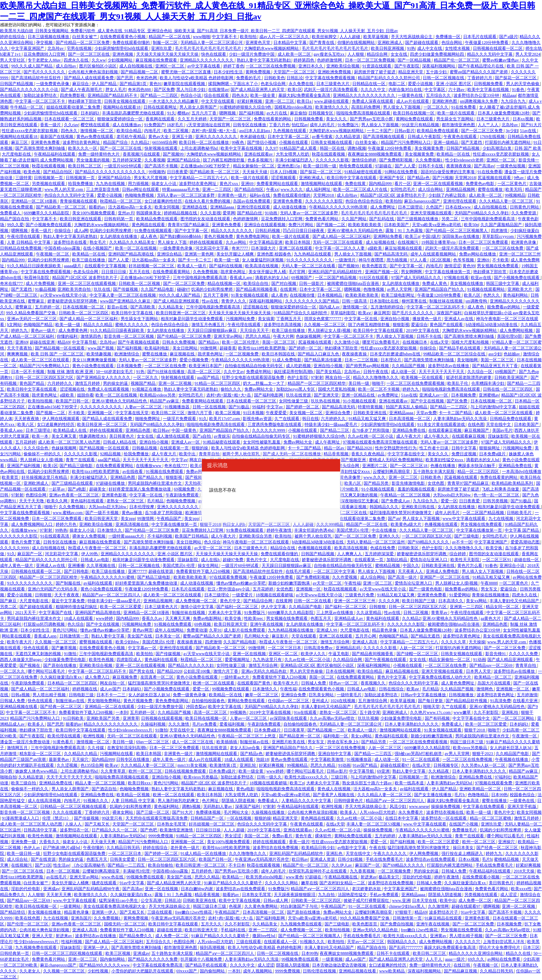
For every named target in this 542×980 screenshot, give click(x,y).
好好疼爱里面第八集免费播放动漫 (140, 489)
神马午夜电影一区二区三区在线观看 (256, 542)
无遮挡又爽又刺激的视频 (355, 495)
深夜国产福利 (450, 313)
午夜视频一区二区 (53, 254)
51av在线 (529, 131)
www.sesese (419, 806)
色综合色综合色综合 (365, 201)
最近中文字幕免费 (69, 601)
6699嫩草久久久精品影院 (47, 213)
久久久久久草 (454, 642)
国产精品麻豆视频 (461, 971)
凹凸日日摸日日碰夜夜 (304, 231)
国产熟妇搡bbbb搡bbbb (181, 236)
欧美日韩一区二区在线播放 (204, 142)
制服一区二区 (166, 43)
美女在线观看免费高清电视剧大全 (115, 906)
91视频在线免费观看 (165, 472)
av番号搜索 (323, 137)
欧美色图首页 (375, 266)
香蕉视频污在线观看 (142, 154)
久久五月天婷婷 (193, 119)
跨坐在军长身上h (343, 742)
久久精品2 (141, 142)
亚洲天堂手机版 (522, 806)
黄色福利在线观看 (88, 501)
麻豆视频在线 (183, 354)
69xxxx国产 (187, 971)
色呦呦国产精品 (39, 325)
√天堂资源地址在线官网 (209, 125)
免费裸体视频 (209, 812)
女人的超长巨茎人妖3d (149, 695)
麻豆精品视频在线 (403, 671)
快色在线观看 (214, 54)
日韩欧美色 (274, 78)
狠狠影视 (401, 325)
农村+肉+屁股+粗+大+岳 (214, 131)
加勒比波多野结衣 (41, 95)
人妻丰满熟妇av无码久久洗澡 (460, 419)
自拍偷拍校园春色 (209, 701)
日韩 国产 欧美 (528, 148)
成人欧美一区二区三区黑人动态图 (70, 442)
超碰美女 (98, 489)
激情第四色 (91, 336)
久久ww (99, 60)
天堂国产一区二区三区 (295, 72)
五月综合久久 (439, 95)
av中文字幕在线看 (204, 66)
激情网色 (485, 689)
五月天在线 (140, 272)
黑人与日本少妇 (191, 90)
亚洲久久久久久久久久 (217, 137)
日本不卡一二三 (111, 695)
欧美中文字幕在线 (225, 707)
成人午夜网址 (328, 442)
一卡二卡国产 (380, 131)
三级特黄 (24, 178)
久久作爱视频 (345, 577)
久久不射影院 (487, 712)
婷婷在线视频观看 (207, 242)
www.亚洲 (401, 900)
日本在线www (459, 207)
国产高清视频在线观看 (384, 137)
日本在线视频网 (341, 671)
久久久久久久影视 (333, 160)
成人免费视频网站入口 (32, 524)
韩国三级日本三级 (467, 742)
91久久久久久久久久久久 (310, 260)
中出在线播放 (385, 530)
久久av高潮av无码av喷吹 (333, 718)
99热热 (61, 530)
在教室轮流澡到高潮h (127, 748)
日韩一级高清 (355, 301)
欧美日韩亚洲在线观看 (81, 219)
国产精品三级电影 (77, 466)
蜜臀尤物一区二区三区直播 (186, 72)
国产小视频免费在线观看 (49, 225)
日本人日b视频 (284, 172)
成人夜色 (149, 236)
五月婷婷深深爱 (127, 160)
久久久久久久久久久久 (101, 407)
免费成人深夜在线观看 (373, 101)
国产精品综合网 (258, 601)
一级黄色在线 (411, 95)
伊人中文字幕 (274, 607)
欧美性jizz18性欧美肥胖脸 (262, 348)
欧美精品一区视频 (134, 795)
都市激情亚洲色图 (459, 125)
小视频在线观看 (294, 142)
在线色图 (476, 424)
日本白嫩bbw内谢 (197, 889)
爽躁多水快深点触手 (477, 466)
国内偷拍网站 (113, 959)
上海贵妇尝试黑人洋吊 (504, 942)
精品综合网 (378, 54)
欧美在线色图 (28, 918)
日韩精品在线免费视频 (21, 248)
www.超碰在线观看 (332, 101)
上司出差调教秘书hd (200, 148)
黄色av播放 (132, 513)
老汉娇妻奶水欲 (367, 889)
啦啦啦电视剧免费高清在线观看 (452, 389)
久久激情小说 (347, 342)
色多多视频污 (260, 160)
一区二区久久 (436, 107)
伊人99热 (90, 554)
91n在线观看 (306, 712)
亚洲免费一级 (24, 842)
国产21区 (43, 865)
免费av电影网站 (208, 618)
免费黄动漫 (197, 630)
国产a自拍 (202, 436)
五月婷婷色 (202, 871)
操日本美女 (464, 848)
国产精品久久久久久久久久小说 (30, 90)
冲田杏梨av (196, 707)
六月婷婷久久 (60, 383)
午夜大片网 (283, 336)
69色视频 (203, 624)
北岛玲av (56, 48)
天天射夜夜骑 (27, 419)
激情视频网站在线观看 (322, 184)
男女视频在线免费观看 (498, 266)
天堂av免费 (426, 413)
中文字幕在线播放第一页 (448, 272)
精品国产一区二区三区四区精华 (317, 383)
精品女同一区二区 (503, 607)
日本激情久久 (110, 530)
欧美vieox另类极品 (470, 748)
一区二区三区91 (497, 560)
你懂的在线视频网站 (357, 43)
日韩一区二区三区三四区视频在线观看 (68, 953)
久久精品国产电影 (306, 607)
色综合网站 (452, 43)
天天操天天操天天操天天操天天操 (168, 54)
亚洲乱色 (335, 853)
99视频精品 (515, 195)
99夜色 (238, 142)
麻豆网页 (382, 313)
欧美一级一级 (227, 260)
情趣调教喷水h (93, 436)
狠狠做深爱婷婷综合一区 (120, 119)
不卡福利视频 (160, 536)
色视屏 (236, 906)
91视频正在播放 (147, 389)
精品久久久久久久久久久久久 (111, 724)
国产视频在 (196, 477)
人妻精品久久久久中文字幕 (307, 801)
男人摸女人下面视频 (402, 107)
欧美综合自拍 (256, 283)
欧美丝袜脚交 (325, 37)
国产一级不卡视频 (102, 513)
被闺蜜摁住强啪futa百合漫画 (354, 283)
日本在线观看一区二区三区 (70, 119)
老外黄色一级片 (185, 848)
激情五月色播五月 (209, 325)
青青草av (440, 613)
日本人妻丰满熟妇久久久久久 (412, 724)
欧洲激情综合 (127, 354)
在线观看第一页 (175, 448)
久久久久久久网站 (282, 883)
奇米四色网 (147, 78)
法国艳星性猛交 (353, 895)
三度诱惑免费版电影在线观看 (275, 424)
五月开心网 (366, 636)
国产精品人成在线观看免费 (89, 78)
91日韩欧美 (74, 718)
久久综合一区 (480, 372)
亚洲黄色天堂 (258, 43)
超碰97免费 (233, 560)
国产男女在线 (142, 671)
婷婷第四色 (304, 60)
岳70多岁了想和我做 (371, 430)
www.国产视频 (101, 348)
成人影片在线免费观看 (245, 630)
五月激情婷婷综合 (388, 307)
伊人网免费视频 (424, 853)
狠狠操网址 (490, 448)
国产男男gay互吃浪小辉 (372, 119)
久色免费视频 (206, 272)
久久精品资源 (348, 137)
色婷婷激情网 (330, 60)
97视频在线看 (456, 278)
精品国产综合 (116, 142)
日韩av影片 (405, 131)
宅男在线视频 (80, 48)
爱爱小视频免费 (194, 360)
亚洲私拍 (510, 712)
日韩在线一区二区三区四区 (508, 389)
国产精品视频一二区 (140, 72)
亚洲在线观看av (259, 154)
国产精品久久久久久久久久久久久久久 (111, 172)
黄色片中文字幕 (392, 677)
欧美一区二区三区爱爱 (121, 607)
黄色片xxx (229, 184)
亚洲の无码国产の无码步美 (53, 589)
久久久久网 (389, 601)
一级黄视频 (333, 959)
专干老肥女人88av (45, 60)
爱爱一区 (449, 501)
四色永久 (240, 95)
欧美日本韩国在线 (279, 354)
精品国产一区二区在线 (170, 37)
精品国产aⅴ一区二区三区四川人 (112, 595)
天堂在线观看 (304, 636)
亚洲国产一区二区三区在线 (342, 513)
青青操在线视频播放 (491, 595)
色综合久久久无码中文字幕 (70, 195)
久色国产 (435, 207)
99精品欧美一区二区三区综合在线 (455, 354)
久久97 (271, 148)
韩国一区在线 (333, 148)
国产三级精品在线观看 (73, 483)
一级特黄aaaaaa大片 (127, 536)
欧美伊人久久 (314, 654)
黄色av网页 (143, 630)
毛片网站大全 (257, 636)
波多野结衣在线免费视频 (276, 848)
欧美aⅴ (365, 313)
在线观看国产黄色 (254, 683)
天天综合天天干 (255, 330)
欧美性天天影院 (465, 560)
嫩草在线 (309, 883)
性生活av (61, 865)
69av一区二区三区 (153, 742)
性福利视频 (72, 942)
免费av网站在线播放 (478, 254)
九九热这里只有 (268, 660)
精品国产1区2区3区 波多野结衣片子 (393, 195)
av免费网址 (388, 395)
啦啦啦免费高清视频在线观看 (364, 113)
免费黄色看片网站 (322, 219)
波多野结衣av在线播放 (449, 366)
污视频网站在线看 (117, 754)
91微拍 (71, 654)
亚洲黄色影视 (115, 495)
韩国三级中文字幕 (503, 283)
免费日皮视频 (464, 454)
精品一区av (335, 448)
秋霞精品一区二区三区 (121, 201)
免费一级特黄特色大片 (99, 154)
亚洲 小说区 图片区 (454, 84)
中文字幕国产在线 (56, 613)
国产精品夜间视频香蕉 (257, 289)
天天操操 (477, 642)
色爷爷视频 (464, 260)
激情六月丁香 (200, 413)
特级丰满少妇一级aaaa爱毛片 (331, 424)
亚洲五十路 (183, 137)
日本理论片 (391, 360)
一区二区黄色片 (512, 184)
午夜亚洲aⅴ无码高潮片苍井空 (262, 859)
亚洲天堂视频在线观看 (432, 213)
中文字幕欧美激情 (328, 759)
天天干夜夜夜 (67, 595)
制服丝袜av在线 (71, 701)
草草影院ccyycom (498, 236)
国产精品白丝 (250, 213)
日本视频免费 (129, 366)
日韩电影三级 (82, 695)
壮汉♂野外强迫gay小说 (229, 589)
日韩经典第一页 (15, 953)
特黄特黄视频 (371, 407)
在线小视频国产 (98, 248)
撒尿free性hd (264, 936)
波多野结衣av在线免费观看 (431, 859)
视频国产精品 (144, 383)
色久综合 (212, 542)
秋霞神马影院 (37, 278)
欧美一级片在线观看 (456, 113)
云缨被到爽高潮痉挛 (392, 472)
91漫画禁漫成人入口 (21, 818)
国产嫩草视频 (64, 648)
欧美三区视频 (118, 953)
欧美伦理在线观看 (64, 736)
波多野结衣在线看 (71, 242)
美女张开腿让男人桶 (268, 272)
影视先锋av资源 (258, 419)
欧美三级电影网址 (398, 295)
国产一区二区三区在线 (89, 54)
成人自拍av (66, 66)
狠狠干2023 (483, 754)
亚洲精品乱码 (349, 648)
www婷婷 (105, 618)
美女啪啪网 (468, 360)
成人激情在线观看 (173, 436)
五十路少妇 (437, 72)
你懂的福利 (68, 336)
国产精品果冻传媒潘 (323, 360)
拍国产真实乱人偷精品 (407, 407)
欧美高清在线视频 (262, 266)
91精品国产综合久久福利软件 (301, 313)
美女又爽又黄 (64, 436)
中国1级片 (431, 236)
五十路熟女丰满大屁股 (434, 472)
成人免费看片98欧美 (340, 489)
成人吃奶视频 (299, 366)
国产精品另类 (377, 483)
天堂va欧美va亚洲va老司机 (437, 225)
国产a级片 (508, 37)
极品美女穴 (389, 877)
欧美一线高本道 (410, 783)
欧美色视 (32, 172)
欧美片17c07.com (225, 419)
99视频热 (157, 172)
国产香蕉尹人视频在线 (334, 795)
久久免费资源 (524, 213)
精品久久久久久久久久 (232, 231)
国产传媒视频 (126, 289)
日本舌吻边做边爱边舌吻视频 (340, 965)
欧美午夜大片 (20, 642)
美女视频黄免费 (429, 148)
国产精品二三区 (335, 430)
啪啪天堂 (431, 707)
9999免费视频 (161, 836)
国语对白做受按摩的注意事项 (448, 172)
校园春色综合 (523, 795)
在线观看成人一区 (281, 942)
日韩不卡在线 (431, 166)
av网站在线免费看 (504, 959)
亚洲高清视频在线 (133, 524)
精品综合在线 (283, 548)
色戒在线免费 (383, 548)
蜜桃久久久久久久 (132, 325)
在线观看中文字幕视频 (106, 266)
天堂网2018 (465, 178)
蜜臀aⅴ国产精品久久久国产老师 (479, 72)
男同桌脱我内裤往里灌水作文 (155, 483)
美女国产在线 (140, 636)
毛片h (460, 795)
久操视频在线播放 (268, 812)
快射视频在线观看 (162, 148)
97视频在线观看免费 (494, 783)
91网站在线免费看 (401, 172)
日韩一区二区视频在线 (444, 78)
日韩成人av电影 (95, 560)
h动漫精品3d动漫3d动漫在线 (492, 325)
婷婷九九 (20, 330)
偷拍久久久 (231, 389)
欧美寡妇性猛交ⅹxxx (445, 460)
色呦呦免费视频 (140, 195)
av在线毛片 (57, 877)
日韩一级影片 (312, 283)
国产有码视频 (438, 718)
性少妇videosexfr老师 (465, 160)
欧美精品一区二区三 (493, 677)
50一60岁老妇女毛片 (115, 372)
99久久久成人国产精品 (32, 66)
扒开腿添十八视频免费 (202, 959)
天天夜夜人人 (411, 571)
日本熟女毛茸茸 (172, 824)
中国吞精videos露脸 (63, 248)
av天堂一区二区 (328, 583)
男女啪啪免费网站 (105, 701)
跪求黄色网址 (233, 272)
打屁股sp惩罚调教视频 (45, 624)
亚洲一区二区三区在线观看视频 (87, 283)
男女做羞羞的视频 (94, 160)
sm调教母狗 (477, 301)
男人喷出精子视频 (50, 695)
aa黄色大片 (492, 618)
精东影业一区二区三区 (41, 754)
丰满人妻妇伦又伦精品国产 (515, 601)
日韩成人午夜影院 (425, 137)
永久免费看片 (411, 812)
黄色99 (469, 266)
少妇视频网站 (120, 60)
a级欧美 (375, 248)
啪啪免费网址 (148, 419)
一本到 (122, 712)
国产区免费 (164, 90)
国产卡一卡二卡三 (195, 260)
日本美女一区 (168, 636)
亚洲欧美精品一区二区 (481, 789)
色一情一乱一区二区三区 (497, 495)
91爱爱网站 (460, 595)
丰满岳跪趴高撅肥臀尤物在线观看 (134, 113)
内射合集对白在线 (406, 90)
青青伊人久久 (234, 301)
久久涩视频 (68, 765)
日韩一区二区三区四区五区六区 (45, 377)
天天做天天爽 (104, 842)
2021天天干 (26, 613)
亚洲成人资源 (323, 859)
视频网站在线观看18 (122, 107)
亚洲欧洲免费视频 (335, 72)
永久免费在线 (302, 84)
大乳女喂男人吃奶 (293, 154)
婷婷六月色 (67, 524)
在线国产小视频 (464, 824)
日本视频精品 (330, 295)
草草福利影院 (343, 313)
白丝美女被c (367, 142)
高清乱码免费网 (366, 107)
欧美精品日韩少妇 (319, 848)
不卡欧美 (501, 260)
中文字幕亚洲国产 (28, 48)
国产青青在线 (322, 43)
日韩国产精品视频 (17, 84)
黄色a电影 (245, 789)
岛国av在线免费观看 (252, 201)
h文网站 (14, 325)
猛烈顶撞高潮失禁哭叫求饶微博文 (401, 513)
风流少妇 (398, 806)
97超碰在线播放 (111, 483)
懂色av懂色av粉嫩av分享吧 (241, 583)
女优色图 (436, 483)
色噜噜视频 (374, 289)
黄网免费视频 (258, 72)
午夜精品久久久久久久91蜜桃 (108, 577)
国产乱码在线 (382, 219)
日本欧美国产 (397, 225)
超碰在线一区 (527, 560)
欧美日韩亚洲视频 (388, 48)
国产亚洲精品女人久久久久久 (104, 377)
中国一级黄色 (184, 430)
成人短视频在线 (381, 242)
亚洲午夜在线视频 (267, 624)
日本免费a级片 (493, 454)
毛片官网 (297, 272)
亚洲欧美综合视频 (343, 66)
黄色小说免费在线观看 (94, 366)
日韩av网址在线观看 (141, 189)
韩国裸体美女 (149, 213)
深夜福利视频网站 (439, 66)
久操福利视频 (154, 724)
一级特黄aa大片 (235, 677)
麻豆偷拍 (298, 113)
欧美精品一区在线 (454, 154)
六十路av (457, 90)
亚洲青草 (131, 718)
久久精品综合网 (348, 660)
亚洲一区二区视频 (175, 383)
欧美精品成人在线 (70, 430)
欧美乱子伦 (458, 383)
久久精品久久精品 (81, 754)
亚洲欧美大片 (520, 289)
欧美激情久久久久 (332, 107)
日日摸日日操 (114, 272)
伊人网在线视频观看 (61, 419)
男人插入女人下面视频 (483, 571)
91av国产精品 (365, 765)
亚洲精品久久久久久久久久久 (207, 60)
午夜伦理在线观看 (24, 236)
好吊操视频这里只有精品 (45, 477)
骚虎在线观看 (105, 883)
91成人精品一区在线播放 (204, 853)
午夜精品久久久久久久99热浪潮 (339, 207)
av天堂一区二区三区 (213, 548)
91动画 (272, 213)
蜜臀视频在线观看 (96, 642)
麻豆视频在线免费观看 (157, 60)
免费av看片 (283, 836)
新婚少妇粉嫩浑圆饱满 (289, 583)
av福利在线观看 (98, 583)
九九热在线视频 (111, 184)
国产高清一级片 (403, 577)
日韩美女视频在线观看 (125, 101)
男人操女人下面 (173, 242)
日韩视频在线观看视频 (162, 718)
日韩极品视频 (145, 448)
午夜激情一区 (525, 736)
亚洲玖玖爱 (162, 48)
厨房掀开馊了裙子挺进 (375, 72)
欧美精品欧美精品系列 (513, 483)
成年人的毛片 (323, 125)
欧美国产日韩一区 (73, 401)
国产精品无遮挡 (426, 636)
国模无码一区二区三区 (125, 924)
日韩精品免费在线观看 (511, 419)
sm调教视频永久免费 (479, 101)
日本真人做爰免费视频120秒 (504, 113)
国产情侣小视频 (262, 142)
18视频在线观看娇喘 (275, 595)
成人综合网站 (431, 189)
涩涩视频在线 (256, 307)
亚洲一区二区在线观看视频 (438, 184)
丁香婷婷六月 (480, 78)
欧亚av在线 (482, 278)
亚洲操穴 (507, 842)
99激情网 (209, 348)
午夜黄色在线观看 (461, 137)
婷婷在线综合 (13, 37)
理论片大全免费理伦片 (500, 948)
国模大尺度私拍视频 (471, 342)
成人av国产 (110, 689)
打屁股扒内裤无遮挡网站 (508, 142)
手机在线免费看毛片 (385, 859)
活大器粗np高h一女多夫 (130, 207)
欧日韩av (161, 430)
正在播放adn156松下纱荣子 (206, 166)
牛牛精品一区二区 (27, 107)
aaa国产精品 (209, 377)
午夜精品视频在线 (341, 877)
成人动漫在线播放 (290, 207)
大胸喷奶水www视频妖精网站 (272, 48)
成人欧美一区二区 (295, 54)
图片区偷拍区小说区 (98, 66)
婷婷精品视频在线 (181, 213)
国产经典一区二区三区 (61, 707)
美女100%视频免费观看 (94, 213)
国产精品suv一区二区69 (492, 665)
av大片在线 (277, 113)
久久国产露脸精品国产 (502, 225)
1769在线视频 (493, 137)
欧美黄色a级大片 (406, 524)
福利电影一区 (336, 736)
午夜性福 (353, 583)
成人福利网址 (319, 189)
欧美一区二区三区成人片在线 (361, 189)
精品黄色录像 (385, 630)
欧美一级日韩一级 (320, 166)
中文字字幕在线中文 (407, 454)
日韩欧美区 (409, 548)
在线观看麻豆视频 (445, 430)
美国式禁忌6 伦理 (353, 530)
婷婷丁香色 (234, 66)
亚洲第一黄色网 (200, 254)
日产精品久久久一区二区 (115, 830)
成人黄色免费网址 (458, 683)
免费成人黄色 (435, 283)
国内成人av (330, 307)
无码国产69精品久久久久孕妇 (482, 213)
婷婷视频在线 (85, 689)
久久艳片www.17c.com (431, 712)
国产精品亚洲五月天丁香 (496, 366)
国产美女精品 (329, 372)
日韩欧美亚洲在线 (370, 413)
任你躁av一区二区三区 (289, 701)
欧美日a (305, 101)
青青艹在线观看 (81, 460)
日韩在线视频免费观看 (186, 771)
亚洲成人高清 (365, 642)
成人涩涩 (509, 895)
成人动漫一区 (404, 372)
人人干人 (434, 959)
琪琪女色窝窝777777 (323, 319)
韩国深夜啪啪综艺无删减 (356, 501)
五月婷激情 (527, 695)
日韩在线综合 (392, 689)
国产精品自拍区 (58, 172)
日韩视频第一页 (49, 178)
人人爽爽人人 (350, 554)
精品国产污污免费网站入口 (406, 142)
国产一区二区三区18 (409, 466)
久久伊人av (342, 865)
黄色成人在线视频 (334, 789)
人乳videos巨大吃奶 (378, 812)
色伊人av (32, 848)
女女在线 (399, 54)
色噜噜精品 (479, 795)
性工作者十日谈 (434, 448)
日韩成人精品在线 (120, 442)
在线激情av (218, 90)
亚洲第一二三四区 (467, 607)
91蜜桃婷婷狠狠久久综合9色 (246, 107)
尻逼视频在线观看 (495, 178)
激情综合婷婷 (365, 160)
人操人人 (74, 824)
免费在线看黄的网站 (273, 119)
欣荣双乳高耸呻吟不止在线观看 (318, 871)
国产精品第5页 (134, 84)
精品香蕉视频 (337, 454)
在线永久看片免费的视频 (208, 201)
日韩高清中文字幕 (41, 830)
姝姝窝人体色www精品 (37, 771)
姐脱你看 (85, 395)
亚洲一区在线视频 (250, 654)
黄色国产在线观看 (447, 325)
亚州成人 (320, 701)
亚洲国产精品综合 (184, 160)
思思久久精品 (258, 336)
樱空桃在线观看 (96, 125)
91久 (171, 113)
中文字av (275, 407)
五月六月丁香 (204, 113)
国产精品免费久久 (136, 936)
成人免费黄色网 (73, 330)
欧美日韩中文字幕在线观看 (352, 178)
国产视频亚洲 (354, 460)
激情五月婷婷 (88, 383)
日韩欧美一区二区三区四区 (84, 313)
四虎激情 (500, 231)
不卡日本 (237, 865)
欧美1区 (295, 90)
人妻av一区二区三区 (144, 407)
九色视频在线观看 (290, 131)
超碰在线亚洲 (43, 342)
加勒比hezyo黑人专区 (296, 389)
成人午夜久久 (437, 436)
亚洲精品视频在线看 (19, 707)
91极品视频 (45, 289)
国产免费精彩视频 (396, 160)
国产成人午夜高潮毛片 (82, 90)
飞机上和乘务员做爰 (501, 489)
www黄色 (295, 877)
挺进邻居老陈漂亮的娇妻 (469, 377)
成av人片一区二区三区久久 (284, 37)
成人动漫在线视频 (197, 583)
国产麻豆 (9, 601)
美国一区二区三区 (279, 342)
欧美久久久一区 (83, 148)
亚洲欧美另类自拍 (74, 289)
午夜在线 (377, 848)
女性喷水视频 (458, 48)
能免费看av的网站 (504, 307)
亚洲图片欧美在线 (289, 742)
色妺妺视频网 (309, 336)
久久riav (71, 125)
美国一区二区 (322, 677)
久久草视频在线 (101, 566)
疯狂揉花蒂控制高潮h (294, 372)
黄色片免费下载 (26, 542)
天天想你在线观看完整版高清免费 (157, 818)
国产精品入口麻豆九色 (319, 354)
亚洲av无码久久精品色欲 (264, 671)
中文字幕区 (435, 90)
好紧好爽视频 (250, 101)
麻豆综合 (81, 84)
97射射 (317, 377)
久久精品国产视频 (409, 366)
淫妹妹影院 (499, 436)
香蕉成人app (241, 278)
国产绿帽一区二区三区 (418, 654)
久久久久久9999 (15, 548)
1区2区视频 (441, 260)
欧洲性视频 (94, 736)
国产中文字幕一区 (192, 231)
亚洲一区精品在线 (359, 395)
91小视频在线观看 (360, 401)
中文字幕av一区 (143, 648)
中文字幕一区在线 (361, 319)
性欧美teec (254, 618)
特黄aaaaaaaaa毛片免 (181, 189)
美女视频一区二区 (306, 413)
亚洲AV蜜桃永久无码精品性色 (356, 231)
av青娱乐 (222, 436)
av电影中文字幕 (352, 848)
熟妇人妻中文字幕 (108, 636)
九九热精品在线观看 (313, 254)
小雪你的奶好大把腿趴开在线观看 (143, 971)
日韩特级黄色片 (349, 801)
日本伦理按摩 (142, 507)
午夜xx (272, 189)
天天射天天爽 (59, 895)
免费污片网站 (301, 225)
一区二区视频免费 (242, 354)
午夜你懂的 (94, 848)
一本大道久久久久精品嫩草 (174, 101)
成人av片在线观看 (413, 101)
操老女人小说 (164, 184)
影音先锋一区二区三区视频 (129, 336)
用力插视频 (139, 184)
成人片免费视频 (41, 283)
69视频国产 (302, 278)
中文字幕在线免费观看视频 (331, 78)
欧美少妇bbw (128, 642)
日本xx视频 (524, 119)
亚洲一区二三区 (280, 101)
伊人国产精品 (105, 84)
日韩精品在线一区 (369, 84)
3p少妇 (512, 131)
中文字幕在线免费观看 (484, 806)
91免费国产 (155, 125)
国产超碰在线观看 (422, 43)
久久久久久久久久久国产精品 (313, 301)
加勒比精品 (397, 560)
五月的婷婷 (386, 836)
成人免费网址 (383, 207)
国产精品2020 (360, 448)
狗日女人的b (235, 524)
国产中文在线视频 (428, 401)
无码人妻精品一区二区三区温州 (376, 542)
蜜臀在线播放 (491, 189)
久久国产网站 (354, 219)
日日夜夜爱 (177, 172)
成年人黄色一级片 (17, 566)
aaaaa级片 (73, 266)
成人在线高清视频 (45, 801)
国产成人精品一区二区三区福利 (342, 236)
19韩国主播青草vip (439, 242)
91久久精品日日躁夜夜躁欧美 (34, 266)
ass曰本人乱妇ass (255, 131)
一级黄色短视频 (511, 166)
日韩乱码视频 (268, 231)
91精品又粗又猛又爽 (368, 419)
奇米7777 (240, 248)
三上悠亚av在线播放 (335, 613)
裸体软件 (324, 836)
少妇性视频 (98, 971)
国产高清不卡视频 (162, 166)
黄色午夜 (304, 836)
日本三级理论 (411, 207)
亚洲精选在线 (195, 207)
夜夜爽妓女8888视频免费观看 (375, 154)
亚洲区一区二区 (170, 66)
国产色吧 (149, 830)
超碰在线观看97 (395, 765)
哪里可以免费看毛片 (381, 342)
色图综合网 (36, 495)
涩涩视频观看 (284, 178)
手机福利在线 (233, 930)
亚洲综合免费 (338, 413)
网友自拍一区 (338, 377)
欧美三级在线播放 (89, 260)
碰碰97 (183, 289)
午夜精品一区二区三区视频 (406, 495)
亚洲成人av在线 (459, 319)
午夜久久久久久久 (390, 853)
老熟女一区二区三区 (126, 501)
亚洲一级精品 (446, 142)
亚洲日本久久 (311, 66)
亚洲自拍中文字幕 (335, 754)
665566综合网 (165, 142)
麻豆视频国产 (477, 430)
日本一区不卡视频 (28, 372)
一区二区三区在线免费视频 (271, 66)
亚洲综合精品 (170, 254)
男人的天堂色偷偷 (523, 84)
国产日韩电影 (77, 571)
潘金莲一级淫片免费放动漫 (25, 742)
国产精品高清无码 (391, 254)
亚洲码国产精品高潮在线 (132, 254)
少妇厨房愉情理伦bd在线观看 (122, 48)
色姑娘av (512, 354)
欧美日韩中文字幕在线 (133, 313)
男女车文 (490, 589)
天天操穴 (81, 759)
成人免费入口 (98, 677)
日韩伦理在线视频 (320, 971)
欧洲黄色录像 (524, 242)
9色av (519, 178)
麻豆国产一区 (30, 554)
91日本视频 (253, 413)
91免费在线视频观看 (154, 231)
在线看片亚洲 (526, 701)
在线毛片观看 (298, 571)
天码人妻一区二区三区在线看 (309, 266)
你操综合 (63, 231)
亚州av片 (126, 213)
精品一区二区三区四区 (479, 472)
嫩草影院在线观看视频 (185, 84)
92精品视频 (111, 454)
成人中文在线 (430, 48)
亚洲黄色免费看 (46, 142)
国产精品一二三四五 (373, 754)
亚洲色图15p (289, 166)
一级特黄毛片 (350, 695)
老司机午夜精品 (132, 137)
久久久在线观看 (68, 812)
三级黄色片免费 (360, 595)
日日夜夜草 (295, 730)
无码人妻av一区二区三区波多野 (186, 195)
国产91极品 (239, 407)
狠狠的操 (200, 448)
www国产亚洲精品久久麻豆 (126, 301)
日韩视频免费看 (489, 84)
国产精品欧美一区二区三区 (215, 172)
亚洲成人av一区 (434, 395)
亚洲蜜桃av (489, 395)
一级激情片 (346, 260)
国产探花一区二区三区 (516, 78)
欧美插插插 (227, 742)
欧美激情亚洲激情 (177, 830)
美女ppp (128, 519)
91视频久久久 (96, 801)
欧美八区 (473, 295)
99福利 (259, 407)
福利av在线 (260, 195)
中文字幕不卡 (225, 37)
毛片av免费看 (205, 724)
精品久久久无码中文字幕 (490, 54)
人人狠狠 (356, 54)
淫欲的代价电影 (417, 877)
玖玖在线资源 (299, 395)
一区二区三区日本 (285, 648)
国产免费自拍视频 (397, 924)
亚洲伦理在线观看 (460, 201)
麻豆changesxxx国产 (423, 201)
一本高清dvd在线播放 (522, 472)
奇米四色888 (140, 90)
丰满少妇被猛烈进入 (294, 160)
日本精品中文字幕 (291, 43)
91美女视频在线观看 (250, 295)
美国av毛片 (502, 430)
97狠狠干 (404, 912)
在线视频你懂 (303, 295)
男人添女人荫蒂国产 (199, 107)
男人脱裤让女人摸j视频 (329, 330)
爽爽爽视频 (18, 354)
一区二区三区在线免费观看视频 (416, 383)
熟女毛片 (98, 242)
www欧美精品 (393, 971)
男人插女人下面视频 (380, 125)
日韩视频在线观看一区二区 (498, 48)
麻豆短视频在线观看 (404, 248)
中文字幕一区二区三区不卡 (41, 101)
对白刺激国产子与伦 (300, 906)
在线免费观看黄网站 (172, 272)
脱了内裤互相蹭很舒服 (224, 160)
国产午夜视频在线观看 (139, 342)
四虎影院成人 (129, 660)
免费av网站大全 (259, 389)
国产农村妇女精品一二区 (343, 883)
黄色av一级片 (44, 330)
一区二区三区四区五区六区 (427, 536)
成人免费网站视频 (517, 330)
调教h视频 (357, 148)
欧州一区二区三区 (146, 771)
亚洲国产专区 (392, 178)
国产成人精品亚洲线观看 (177, 301)
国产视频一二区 (331, 225)
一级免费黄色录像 (53, 84)
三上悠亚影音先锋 (103, 189)
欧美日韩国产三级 (419, 601)
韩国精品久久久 (385, 507)
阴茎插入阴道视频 (239, 801)
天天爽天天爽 (178, 618)
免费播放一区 (448, 37)
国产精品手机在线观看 (460, 348)
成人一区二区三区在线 (193, 742)
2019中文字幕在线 (423, 330)
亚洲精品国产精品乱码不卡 (113, 95)
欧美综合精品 (129, 131)
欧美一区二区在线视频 (136, 248)
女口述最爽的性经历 (164, 201)
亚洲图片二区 (375, 466)
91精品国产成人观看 (298, 148)
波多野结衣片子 (444, 912)
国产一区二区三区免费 (482, 131)
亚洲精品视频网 (461, 189)
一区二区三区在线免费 (503, 248)
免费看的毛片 (249, 78)
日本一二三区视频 (362, 360)
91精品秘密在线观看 (363, 172)
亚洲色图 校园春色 (274, 254)
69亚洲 (384, 771)
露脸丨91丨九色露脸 (405, 231)
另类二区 (450, 219)
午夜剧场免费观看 (183, 495)
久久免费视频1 (429, 160)
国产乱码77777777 (405, 948)
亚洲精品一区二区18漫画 (34, 201)
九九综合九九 (514, 101)
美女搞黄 (266, 319)
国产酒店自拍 (105, 789)
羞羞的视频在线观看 (417, 489)
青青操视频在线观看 (79, 201)
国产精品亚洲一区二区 (300, 736)
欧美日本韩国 (298, 242)
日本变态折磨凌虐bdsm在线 (396, 354)
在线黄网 (289, 289)
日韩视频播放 (462, 695)
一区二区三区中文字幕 (335, 571)
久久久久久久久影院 (324, 201)
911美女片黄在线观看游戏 (442, 424)
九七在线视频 (501, 519)
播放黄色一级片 (427, 319)
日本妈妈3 (90, 113)
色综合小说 (191, 95)
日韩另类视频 (496, 501)
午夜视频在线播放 (512, 759)
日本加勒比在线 (385, 301)
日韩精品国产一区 (208, 818)
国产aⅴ (394, 519)
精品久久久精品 (98, 325)
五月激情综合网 (373, 701)
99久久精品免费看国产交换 (31, 313)
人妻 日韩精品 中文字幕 (29, 242)
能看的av (97, 207)
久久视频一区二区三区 (325, 325)
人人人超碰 (350, 37)
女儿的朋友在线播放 (119, 236)
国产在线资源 (44, 859)
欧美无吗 (514, 189)
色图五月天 (321, 618)
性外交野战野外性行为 (396, 448)
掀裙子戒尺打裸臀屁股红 (367, 900)
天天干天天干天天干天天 (442, 372)
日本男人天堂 (479, 671)
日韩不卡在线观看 (394, 953)
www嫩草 (463, 712)
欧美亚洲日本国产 (206, 366)
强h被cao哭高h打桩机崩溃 (419, 754)
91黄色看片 (63, 742)
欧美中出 (188, 454)
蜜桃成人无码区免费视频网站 (396, 460)
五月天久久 (212, 924)
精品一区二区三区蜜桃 (491, 818)
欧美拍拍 (249, 37)
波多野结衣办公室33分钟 (477, 95)
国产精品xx (209, 342)
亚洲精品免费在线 (409, 430)
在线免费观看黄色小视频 (123, 37)
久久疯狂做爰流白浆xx (61, 677)
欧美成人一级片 (192, 266)
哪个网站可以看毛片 (47, 671)
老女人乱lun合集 (245, 748)
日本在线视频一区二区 (84, 307)
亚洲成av (51, 889)
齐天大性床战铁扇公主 (412, 37)
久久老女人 (30, 971)
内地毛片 (153, 131)
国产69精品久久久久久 (429, 542)
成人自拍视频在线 (136, 66)
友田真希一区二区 (157, 677)
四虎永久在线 (77, 60)
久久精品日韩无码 (124, 848)
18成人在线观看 (79, 618)
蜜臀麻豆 (36, 301)
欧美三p (412, 236)
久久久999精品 (330, 524)
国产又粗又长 (98, 824)
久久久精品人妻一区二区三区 (507, 201)
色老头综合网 (274, 84)
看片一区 (403, 184)
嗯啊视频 (228, 113)
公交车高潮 (152, 900)
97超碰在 (384, 166)
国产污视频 (443, 178)
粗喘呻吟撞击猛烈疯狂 (77, 607)
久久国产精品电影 (158, 289)
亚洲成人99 (327, 630)
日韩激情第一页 (74, 636)
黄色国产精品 (32, 383)
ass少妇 (495, 354)
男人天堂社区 (13, 60)
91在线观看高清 (55, 536)
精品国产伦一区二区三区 (457, 60)
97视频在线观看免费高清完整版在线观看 (381, 442)
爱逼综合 (419, 325)
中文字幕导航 (85, 342)
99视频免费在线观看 (231, 689)
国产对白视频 (284, 283)
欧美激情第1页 (223, 765)
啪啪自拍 (8, 777)
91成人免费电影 (287, 360)
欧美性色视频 (102, 660)
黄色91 (156, 84)
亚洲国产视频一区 (382, 272)
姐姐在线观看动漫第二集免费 (74, 107)
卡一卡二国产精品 (456, 413)
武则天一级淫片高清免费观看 (331, 90)
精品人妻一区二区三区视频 (100, 783)
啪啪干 (378, 383)
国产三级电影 (467, 536)
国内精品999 (381, 184)
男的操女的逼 (116, 383)
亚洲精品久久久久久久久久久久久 (365, 95)
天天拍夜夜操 (198, 483)
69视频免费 (185, 489)
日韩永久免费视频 (179, 342)
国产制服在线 (69, 583)
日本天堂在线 (425, 900)
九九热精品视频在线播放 (291, 630)
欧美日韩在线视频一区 (414, 113)
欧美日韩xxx (140, 783)
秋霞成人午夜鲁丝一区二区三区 (98, 548)
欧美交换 (494, 548)
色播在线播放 (443, 466)
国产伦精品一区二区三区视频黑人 (457, 231)
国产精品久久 (151, 477)
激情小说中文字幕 (198, 607)
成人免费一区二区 (475, 900)
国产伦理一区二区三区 (28, 924)
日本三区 (531, 948)
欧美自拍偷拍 (161, 865)
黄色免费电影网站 (253, 236)
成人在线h (211, 560)
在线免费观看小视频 (481, 877)
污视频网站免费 (241, 319)
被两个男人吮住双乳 (241, 454)
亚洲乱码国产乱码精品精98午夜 (91, 889)
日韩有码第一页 (119, 219)
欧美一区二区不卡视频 (379, 389)
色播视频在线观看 (442, 524)
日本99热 (499, 795)
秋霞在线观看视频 (329, 154)
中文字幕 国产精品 (522, 530)
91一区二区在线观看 (422, 759)
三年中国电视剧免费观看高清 (488, 219)
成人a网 (81, 231)
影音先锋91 (496, 654)
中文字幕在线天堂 (133, 413)
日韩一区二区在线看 (313, 601)
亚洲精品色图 (138, 430)
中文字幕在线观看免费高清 (158, 965)
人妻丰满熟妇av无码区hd (450, 783)
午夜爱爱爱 (277, 413)
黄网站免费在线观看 (415, 119)
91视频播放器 (177, 407)
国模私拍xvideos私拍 (294, 107)
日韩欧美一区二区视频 (140, 283)
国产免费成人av (396, 501)
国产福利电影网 (269, 395)
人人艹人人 (489, 125)
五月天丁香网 (216, 295)
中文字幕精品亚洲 (266, 242)
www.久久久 (292, 189)
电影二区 (397, 84)
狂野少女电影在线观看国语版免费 (254, 377)
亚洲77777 (137, 571)
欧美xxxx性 (521, 889)
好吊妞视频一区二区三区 (152, 266)
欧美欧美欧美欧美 (365, 225)
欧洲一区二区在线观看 (214, 683)
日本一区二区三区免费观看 (484, 242)
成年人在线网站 (170, 630)
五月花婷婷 (26, 442)
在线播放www (149, 466)
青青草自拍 (210, 454)
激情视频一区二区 (97, 131)
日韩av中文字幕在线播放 (424, 695)
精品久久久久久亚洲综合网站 (476, 953)
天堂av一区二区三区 (366, 942)
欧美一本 (41, 436)
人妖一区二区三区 (417, 648)
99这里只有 (113, 818)
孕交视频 (45, 43)
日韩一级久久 (270, 777)
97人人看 (419, 260)
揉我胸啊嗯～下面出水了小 (233, 84)
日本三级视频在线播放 (49, 37)
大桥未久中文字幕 (225, 613)
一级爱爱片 (243, 595)
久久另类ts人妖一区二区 (484, 765)
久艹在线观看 (287, 419)
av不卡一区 (462, 542)
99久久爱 (15, 225)
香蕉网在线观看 (161, 119)
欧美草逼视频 (376, 37)
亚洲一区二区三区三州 (520, 254)
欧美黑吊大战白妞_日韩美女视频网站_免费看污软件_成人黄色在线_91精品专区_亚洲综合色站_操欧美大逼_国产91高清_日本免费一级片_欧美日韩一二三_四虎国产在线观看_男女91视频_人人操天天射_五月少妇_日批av (199, 31)
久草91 (215, 630)
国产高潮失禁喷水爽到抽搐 (41, 148)
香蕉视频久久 (373, 683)
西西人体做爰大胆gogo (21, 660)
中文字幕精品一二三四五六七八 (199, 178)
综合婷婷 (458, 554)
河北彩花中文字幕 (212, 248)
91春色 (519, 90)
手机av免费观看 (384, 895)
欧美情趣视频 (99, 354)
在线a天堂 (440, 342)
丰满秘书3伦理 (137, 871)
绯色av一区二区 (344, 683)
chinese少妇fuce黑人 (407, 906)
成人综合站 (18, 859)
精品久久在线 (519, 953)
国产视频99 (174, 154)
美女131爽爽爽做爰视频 (95, 360)
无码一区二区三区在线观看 (338, 242)
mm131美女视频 (193, 765)
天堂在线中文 (499, 424)
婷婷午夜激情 (279, 530)
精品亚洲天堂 (411, 72)
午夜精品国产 (170, 519)
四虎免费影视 (73, 95)
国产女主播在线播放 (433, 795)
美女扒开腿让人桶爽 (236, 254)
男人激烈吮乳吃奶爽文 (179, 801)
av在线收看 (133, 472)
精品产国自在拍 (15, 219)
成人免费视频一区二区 (197, 601)
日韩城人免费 (314, 683)
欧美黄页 (11, 477)
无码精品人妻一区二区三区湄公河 (212, 43)
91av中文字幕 (132, 883)
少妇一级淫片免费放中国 (252, 54)
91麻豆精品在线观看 (444, 918)
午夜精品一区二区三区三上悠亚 (247, 736)
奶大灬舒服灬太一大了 (264, 383)
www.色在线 (113, 877)
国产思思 (125, 78)
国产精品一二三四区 (160, 95)
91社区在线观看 (374, 278)
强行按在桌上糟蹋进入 (463, 853)
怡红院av (300, 125)
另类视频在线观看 (49, 184)
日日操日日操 (209, 830)
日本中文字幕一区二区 (289, 137)
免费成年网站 (259, 372)
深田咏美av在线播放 (461, 236)
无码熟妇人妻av (218, 806)
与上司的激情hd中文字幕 (494, 407)
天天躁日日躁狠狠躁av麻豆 (213, 330)
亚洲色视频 (123, 54)
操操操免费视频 (446, 806)
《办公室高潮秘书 (89, 865)
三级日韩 (340, 777)
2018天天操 (525, 871)
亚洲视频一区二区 (513, 689)
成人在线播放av (127, 125)
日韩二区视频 (416, 613)
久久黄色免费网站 (261, 906)
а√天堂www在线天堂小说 (64, 295)
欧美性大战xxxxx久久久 (307, 777)
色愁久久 (492, 295)
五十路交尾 (370, 712)
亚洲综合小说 (512, 566)
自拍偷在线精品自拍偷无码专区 (254, 366)
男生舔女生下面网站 (455, 119)
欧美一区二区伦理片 (241, 342)
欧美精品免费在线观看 (438, 131)
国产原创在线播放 (60, 665)
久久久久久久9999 (269, 430)
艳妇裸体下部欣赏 (85, 101)
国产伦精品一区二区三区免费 (83, 43)
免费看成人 (11, 213)
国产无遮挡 (472, 142)
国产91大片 (531, 125)
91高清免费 (501, 701)
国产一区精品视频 (415, 60)
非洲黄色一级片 (232, 195)
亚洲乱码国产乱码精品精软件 (335, 272)
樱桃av (183, 113)
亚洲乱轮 (248, 765)
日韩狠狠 (44, 595)
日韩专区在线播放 (250, 125)
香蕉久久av (152, 618)
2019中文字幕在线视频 (270, 712)
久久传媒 (96, 748)
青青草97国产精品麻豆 (189, 225)
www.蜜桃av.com (68, 513)
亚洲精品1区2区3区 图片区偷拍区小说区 (318, 665)
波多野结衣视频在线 (445, 812)
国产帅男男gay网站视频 (368, 366)
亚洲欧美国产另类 (104, 718)
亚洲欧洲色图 (445, 101)
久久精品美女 (171, 307)
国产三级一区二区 (153, 812)
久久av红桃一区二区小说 (371, 436)
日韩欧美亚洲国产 (511, 377)
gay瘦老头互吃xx (329, 54)
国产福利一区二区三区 (238, 607)
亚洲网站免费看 (388, 236)
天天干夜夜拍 (20, 348)
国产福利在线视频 (226, 266)
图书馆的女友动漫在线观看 (206, 219)
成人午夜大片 (409, 436)
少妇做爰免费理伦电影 (66, 660)
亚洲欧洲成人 (390, 43)
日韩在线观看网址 (161, 107)
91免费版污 (349, 125)
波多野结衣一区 (75, 830)
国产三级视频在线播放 (418, 219)
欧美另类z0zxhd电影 (265, 877)
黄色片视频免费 (219, 236)
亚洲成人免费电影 (443, 571)
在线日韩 (462, 965)
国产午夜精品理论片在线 (481, 66)
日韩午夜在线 (376, 372)
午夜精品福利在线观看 (55, 154)
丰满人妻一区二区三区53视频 (374, 824)
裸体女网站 (123, 812)
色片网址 (211, 801)
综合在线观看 (217, 95)
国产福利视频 (252, 113)
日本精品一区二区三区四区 (73, 683)
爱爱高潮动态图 (526, 542)
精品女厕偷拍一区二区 (254, 166)
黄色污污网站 (66, 630)
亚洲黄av (439, 936)
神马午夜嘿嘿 (371, 260)
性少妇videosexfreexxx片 (131, 730)
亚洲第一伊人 (105, 912)
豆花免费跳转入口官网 (45, 54)
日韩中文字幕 (464, 448)
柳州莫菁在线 (415, 301)
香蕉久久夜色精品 (368, 454)
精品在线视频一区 (225, 283)
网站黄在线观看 (17, 636)
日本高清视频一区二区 (410, 419)
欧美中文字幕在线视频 (489, 90)
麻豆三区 (20, 142)
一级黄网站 (71, 906)
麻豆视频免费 (125, 677)
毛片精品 (156, 501)
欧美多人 (36, 724)
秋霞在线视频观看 (341, 589)
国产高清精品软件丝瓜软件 (36, 78)
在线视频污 (408, 242)
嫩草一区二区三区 (262, 695)
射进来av (369, 877)
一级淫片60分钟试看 (123, 166)
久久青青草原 (114, 771)
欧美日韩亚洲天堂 (102, 519)
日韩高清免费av (319, 648)
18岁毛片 (175, 125)
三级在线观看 (160, 912)
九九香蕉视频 (363, 871)
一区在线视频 (239, 818)
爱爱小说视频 (421, 84)
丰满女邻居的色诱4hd (314, 530)
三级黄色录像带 (347, 477)
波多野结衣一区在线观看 (444, 818)
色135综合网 (92, 765)
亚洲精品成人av (349, 618)
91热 (411, 48)
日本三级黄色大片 (333, 84)
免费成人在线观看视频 (109, 389)
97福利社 (503, 777)
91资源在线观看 (377, 66)
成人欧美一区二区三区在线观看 (41, 360)
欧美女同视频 (167, 207)
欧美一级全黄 (263, 95)
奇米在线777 (12, 283)
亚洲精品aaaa (223, 207)
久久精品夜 (439, 771)
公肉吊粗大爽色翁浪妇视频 (94, 72)
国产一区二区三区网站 (514, 718)
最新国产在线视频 (57, 137)
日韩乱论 (295, 78)
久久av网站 (236, 242)
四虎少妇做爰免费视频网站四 (437, 54)
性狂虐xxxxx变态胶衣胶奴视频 (30, 131)
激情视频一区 (356, 307)
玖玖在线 (102, 289)
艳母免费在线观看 (356, 166)
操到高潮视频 (213, 948)
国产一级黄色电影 (426, 589)
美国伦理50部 (510, 336)
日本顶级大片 (264, 248)
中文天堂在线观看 (218, 101)
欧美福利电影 (157, 348)
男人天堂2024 (528, 54)
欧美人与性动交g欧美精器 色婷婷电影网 (197, 78)
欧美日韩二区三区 (85, 166)
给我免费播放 (81, 184)
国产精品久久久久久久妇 (191, 665)
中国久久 (411, 566)
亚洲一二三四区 (217, 189)
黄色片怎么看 (470, 566)
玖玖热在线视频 (326, 401)
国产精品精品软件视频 (467, 701)
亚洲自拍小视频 (395, 319)
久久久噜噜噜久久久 (464, 548)
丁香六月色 (279, 125)
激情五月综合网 (335, 642)
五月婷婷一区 (48, 307)
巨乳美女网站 (322, 695)
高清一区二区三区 (204, 372)
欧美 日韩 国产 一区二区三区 (58, 354)
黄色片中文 (257, 560)
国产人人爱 (406, 166)
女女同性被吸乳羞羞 (262, 442)
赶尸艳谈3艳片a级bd (62, 848)
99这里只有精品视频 (421, 125)
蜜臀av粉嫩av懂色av (501, 60)
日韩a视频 (21, 695)
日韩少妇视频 (351, 859)
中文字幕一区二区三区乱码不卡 (436, 307)
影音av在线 (118, 307)
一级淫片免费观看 (180, 419)
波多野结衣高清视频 (283, 325)
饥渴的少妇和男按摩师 (111, 231)
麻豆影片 (281, 636)
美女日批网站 (185, 348)
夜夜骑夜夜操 (459, 166)
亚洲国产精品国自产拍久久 (440, 289)
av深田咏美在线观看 (289, 718)
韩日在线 (310, 419)
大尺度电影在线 (17, 154)
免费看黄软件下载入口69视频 (203, 571)
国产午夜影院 (407, 66)
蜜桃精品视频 (388, 566)
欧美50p (471, 225)
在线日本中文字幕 (402, 818)
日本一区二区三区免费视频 (370, 60)
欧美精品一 (233, 877)
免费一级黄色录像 (190, 695)
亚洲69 (248, 184)
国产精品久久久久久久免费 (153, 959)
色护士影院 (298, 377)
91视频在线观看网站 (487, 289)
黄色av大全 (159, 137)
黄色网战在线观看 (149, 225)
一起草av (57, 489)
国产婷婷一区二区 (306, 348)
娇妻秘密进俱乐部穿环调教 (73, 301)
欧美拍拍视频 (41, 401)
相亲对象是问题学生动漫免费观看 (192, 319)
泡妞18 (262, 759)
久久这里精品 (369, 613)
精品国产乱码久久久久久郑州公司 (389, 78)
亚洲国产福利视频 (24, 466)
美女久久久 (337, 119)
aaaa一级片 (456, 959)
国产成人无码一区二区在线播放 (292, 454)
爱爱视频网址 (238, 660)
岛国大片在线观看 (494, 683)
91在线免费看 (464, 107)
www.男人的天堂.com (64, 189)
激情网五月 (18, 748)
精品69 (64, 342)
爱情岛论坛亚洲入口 (429, 560)
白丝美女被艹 (85, 37)
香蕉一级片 (51, 125)
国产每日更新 (431, 701)
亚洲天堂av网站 (228, 336)
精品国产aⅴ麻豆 (165, 401)
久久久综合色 (36, 448)
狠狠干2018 (210, 524)
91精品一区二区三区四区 (218, 383)
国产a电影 (77, 489)
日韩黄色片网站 (525, 207)
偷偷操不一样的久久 (43, 454)
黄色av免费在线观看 (95, 137)
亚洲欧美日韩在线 (418, 507)
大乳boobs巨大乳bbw (452, 495)
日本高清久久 (451, 601)
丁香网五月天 (289, 319)
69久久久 (476, 959)
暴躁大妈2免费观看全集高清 (305, 95)
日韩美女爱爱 (123, 859)
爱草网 (229, 213)
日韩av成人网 (276, 900)
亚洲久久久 (389, 536)
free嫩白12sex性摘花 (194, 912)
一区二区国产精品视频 (336, 278)
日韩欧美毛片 (520, 513)
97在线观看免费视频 (229, 577)
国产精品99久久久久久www (105, 965)
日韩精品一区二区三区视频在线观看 (74, 806)
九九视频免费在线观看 (302, 924)
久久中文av (234, 372)
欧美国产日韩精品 (192, 536)
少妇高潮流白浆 (498, 148)
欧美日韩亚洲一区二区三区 (181, 313)
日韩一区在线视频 (210, 407)
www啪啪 (202, 37)
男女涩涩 (233, 836)
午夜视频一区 (486, 965)
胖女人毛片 (116, 90)
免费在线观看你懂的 (132, 43)
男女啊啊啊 (412, 272)
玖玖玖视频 (368, 718)
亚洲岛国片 (81, 918)
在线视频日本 (415, 342)
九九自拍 (327, 895)
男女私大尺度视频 (151, 178)
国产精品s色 (419, 178)
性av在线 (211, 301)
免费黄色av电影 (480, 184)
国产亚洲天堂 (327, 395)
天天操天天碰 (255, 172)
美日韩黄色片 (122, 436)
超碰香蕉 (228, 348)
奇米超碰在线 (253, 137)
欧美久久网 (58, 501)
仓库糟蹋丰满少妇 (488, 383)
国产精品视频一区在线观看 (60, 348)
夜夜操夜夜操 (355, 354)
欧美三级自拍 (24, 783)
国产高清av (484, 166)
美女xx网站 (477, 601)
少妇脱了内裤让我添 (447, 195)
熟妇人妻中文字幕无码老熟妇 (264, 60)
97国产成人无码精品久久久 (417, 278)
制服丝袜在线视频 (446, 301)
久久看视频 (155, 160)
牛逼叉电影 (339, 654)
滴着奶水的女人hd (272, 278)
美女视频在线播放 (467, 283)
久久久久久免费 (524, 654)
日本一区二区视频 (63, 871)
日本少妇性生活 (229, 72)
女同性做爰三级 (294, 401)
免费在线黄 (356, 184)
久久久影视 (211, 213)
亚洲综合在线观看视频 (265, 225)
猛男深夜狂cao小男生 (119, 900)
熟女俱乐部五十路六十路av (367, 783)
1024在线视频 (343, 701)
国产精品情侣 (13, 912)
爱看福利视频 (232, 724)
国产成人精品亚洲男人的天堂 (258, 90)
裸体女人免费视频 (89, 536)
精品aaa (509, 95)
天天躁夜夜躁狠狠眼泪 (295, 895)
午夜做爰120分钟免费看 (487, 43)
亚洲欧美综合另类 (256, 536)
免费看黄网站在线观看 (278, 184)
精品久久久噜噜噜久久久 (376, 377)
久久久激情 (179, 724)
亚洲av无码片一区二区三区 (32, 319)
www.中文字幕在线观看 (464, 519)
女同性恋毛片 (403, 189)
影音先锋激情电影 (409, 483)
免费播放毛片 (465, 830)
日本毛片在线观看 (480, 37)
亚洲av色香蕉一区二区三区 (74, 495)
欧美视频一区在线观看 (423, 377)
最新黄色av (59, 759)
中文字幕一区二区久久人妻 (340, 248)
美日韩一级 (359, 383)
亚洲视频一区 (100, 413)
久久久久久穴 (468, 942)
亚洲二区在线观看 (296, 248)
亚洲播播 (76, 566)
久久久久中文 (373, 90)
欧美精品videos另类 (158, 395)
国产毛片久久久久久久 (45, 72)
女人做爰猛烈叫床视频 (263, 260)
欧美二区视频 (176, 131)
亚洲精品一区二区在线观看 (110, 707)
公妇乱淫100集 (198, 671)
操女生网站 (209, 566)
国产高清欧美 (143, 307)
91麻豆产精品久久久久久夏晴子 (233, 883)
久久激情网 (439, 906)
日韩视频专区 (321, 113)
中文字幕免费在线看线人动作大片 (441, 677)
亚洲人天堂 (43, 936)
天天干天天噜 (32, 501)
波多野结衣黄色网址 (82, 142)
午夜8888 (489, 583)
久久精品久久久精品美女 (133, 242)
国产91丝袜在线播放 (166, 372)
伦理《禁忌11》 (57, 818)
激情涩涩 (452, 266)
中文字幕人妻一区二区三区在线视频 (123, 295)
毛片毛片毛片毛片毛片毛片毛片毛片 (209, 48)
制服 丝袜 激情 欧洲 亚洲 (71, 372)
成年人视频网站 (258, 971)
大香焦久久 (50, 842)
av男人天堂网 (400, 289)
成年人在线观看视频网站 (434, 254)
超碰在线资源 (161, 571)
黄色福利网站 (516, 295)
